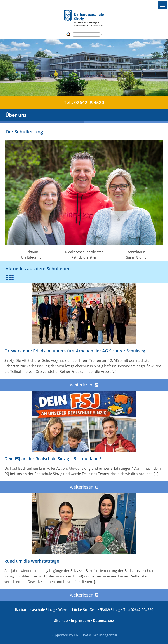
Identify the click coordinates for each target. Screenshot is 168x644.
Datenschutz (103, 621)
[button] (163, 5)
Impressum (80, 621)
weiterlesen (84, 385)
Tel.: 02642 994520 (84, 102)
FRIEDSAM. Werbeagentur (96, 635)
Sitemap (61, 621)
